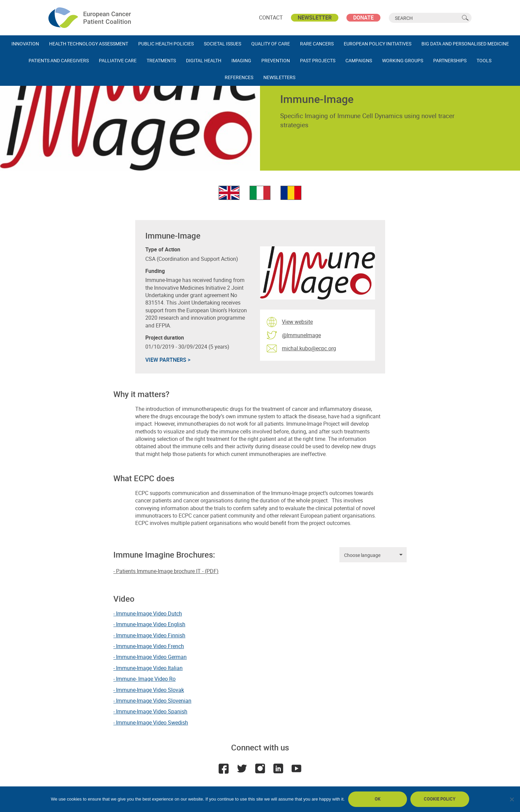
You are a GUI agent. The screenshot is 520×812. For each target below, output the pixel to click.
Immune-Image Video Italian (149, 668)
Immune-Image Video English (151, 624)
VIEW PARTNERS (168, 360)
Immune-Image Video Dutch (149, 613)
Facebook (224, 769)
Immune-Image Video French (150, 646)
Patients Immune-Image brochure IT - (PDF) (167, 571)
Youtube (296, 769)
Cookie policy (440, 799)
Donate (363, 17)
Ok (378, 799)
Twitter (242, 769)
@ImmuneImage (301, 335)
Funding (155, 271)
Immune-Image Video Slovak (150, 690)
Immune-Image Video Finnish (151, 635)
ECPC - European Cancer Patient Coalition (90, 18)
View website (297, 322)
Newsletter (315, 17)
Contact (271, 17)
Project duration (165, 338)
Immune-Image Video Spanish (152, 711)
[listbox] (373, 555)
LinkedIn (278, 769)
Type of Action (163, 250)
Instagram (260, 769)
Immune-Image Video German (151, 657)
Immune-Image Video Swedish (152, 722)
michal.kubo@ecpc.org (309, 348)
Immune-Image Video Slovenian (154, 701)
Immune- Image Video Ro (146, 679)
